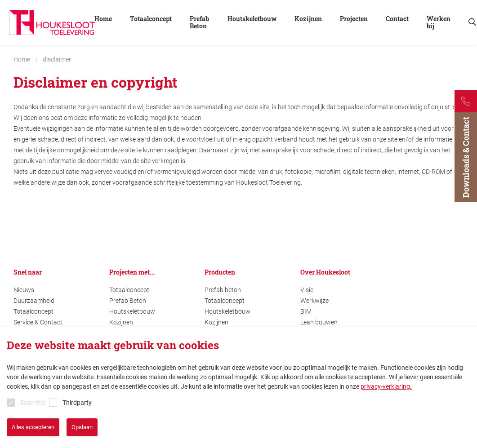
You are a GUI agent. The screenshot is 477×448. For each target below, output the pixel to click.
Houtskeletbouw (132, 311)
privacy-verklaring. (386, 386)
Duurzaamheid (34, 301)
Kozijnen (121, 322)
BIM (306, 311)
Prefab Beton (128, 301)
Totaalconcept (33, 311)
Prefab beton (223, 290)
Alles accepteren (33, 427)
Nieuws (24, 290)
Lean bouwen (319, 322)
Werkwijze (314, 301)
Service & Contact (38, 322)
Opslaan (82, 427)
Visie (307, 290)
